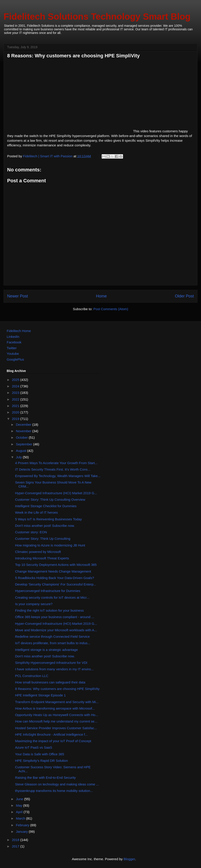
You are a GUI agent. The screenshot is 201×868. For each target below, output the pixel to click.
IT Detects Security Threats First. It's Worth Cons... (53, 469)
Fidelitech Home (19, 331)
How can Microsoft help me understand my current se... (56, 721)
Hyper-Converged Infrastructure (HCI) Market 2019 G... (56, 493)
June (20, 799)
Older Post (184, 296)
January (22, 832)
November (24, 431)
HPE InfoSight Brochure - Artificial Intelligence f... (51, 734)
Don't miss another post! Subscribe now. (45, 526)
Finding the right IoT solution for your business (49, 610)
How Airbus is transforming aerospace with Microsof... (55, 708)
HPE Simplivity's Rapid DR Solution (42, 761)
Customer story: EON (31, 532)
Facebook (14, 342)
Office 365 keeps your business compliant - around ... (55, 617)
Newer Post (18, 296)
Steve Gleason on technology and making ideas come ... (57, 784)
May (20, 805)
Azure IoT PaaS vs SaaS (34, 747)
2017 (16, 846)
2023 (16, 393)
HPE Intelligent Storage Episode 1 (41, 695)
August (22, 451)
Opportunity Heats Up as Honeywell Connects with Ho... (57, 715)
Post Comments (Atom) (111, 309)
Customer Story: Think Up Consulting (43, 539)
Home (101, 296)
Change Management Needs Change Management (53, 571)
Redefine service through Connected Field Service (52, 636)
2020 (16, 412)
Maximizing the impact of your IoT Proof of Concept (53, 741)
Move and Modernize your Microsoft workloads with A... (56, 630)
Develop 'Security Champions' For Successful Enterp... (56, 584)
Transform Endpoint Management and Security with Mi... (57, 702)
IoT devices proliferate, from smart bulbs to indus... (53, 643)
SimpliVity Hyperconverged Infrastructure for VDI (51, 663)
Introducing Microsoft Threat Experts (42, 558)
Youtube (13, 354)
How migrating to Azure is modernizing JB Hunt (50, 545)
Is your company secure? (34, 604)
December (24, 425)
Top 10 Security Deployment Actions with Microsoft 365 (56, 565)
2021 (16, 406)
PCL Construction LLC (32, 676)
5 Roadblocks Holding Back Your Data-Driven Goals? (55, 578)
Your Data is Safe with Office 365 (40, 754)
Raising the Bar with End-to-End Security (46, 778)
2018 (16, 840)
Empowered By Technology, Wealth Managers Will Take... (58, 476)
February (23, 825)
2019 (16, 419)
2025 (16, 380)
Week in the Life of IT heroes (37, 512)
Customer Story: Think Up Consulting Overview (50, 499)
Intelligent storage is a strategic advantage (47, 650)
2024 (16, 386)
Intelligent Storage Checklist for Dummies (46, 506)
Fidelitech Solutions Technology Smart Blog (97, 17)
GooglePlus (15, 359)
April (20, 812)
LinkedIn (13, 337)
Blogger (129, 859)
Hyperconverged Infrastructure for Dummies (48, 591)
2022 (16, 399)
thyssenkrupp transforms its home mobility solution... (54, 791)
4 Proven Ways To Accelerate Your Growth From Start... (56, 463)
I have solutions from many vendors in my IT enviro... (54, 669)
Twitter (12, 348)
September (25, 444)
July (19, 457)
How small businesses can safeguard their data (50, 682)
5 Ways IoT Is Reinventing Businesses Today (49, 519)
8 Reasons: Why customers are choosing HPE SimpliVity (57, 689)
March (21, 818)
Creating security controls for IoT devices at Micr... (52, 597)
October (22, 437)
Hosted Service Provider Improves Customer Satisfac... (56, 728)
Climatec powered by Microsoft (38, 552)
